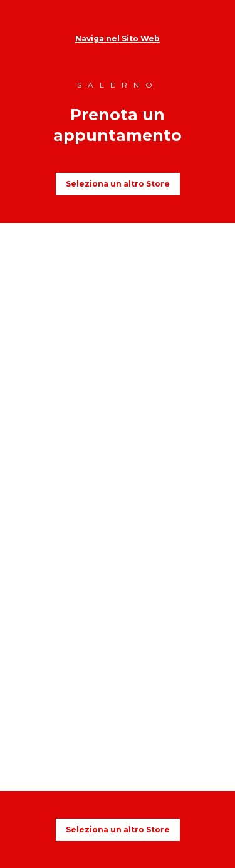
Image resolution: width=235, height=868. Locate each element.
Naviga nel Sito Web (118, 39)
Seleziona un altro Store (118, 184)
